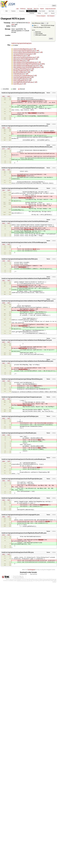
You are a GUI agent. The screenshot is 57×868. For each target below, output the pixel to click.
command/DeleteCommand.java (23, 54)
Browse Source (32, 11)
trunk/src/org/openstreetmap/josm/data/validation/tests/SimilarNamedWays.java (27, 361)
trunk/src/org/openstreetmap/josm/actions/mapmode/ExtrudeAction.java (25, 126)
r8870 (4, 342)
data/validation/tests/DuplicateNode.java (25, 62)
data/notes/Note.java (20, 61)
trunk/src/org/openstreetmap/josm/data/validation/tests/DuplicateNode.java (26, 278)
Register (42, 9)
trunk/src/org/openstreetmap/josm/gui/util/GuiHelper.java (20, 416)
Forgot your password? (51, 9)
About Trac (36, 9)
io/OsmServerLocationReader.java (23, 76)
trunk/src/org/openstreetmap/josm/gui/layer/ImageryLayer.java (22, 397)
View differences (36, 23)
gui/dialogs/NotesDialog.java (22, 69)
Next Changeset (51, 16)
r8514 (4, 535)
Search (53, 13)
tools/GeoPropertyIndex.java (22, 77)
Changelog (22, 11)
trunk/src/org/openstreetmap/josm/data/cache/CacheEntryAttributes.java (25, 221)
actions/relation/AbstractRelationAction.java (26, 52)
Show (34, 25)
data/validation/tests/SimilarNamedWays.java (27, 67)
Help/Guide (30, 9)
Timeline (13, 11)
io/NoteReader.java (19, 74)
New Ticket (51, 11)
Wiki (7, 11)
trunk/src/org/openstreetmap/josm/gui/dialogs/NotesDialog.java (22, 379)
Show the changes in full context (41, 27)
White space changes (41, 35)
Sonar (46, 13)
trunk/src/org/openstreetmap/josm (21, 43)
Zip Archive (34, 574)
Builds (39, 13)
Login (17, 9)
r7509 (4, 261)
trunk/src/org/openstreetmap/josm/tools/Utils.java (18, 552)
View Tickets (42, 11)
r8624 (4, 223)
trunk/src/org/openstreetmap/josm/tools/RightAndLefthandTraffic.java (24, 533)
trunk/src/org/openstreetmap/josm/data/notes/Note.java (20, 259)
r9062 (4, 170)
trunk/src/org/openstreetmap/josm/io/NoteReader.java (19, 433)
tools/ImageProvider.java (21, 79)
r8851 (4, 399)
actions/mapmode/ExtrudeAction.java (24, 51)
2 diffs (42, 64)
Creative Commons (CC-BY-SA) (25, 581)
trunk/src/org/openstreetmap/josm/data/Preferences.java (20, 188)
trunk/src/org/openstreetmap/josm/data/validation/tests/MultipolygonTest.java (27, 340)
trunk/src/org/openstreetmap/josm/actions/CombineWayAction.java (23, 93)
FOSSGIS (19, 579)
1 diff (34, 49)
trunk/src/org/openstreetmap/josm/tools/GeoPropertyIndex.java (22, 479)
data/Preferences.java (20, 56)
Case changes (39, 33)
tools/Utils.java (18, 84)
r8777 (4, 149)
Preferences (23, 9)
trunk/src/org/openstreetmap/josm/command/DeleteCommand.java (23, 168)
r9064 (4, 244)
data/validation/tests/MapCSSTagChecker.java (27, 64)
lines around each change (46, 25)
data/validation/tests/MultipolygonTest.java (26, 66)
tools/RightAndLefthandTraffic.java (23, 82)
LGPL (55, 581)
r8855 (4, 517)
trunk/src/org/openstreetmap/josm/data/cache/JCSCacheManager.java (24, 242)
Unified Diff (23, 574)
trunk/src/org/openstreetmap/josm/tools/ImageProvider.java (21, 498)
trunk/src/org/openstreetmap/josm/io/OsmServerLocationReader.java (24, 459)
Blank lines (38, 32)
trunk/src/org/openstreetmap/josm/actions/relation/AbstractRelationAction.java (27, 147)
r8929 (4, 418)
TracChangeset (31, 570)
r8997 (4, 554)
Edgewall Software (19, 578)
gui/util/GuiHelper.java (20, 72)
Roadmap (32, 13)
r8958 (4, 303)
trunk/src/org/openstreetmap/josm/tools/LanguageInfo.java (21, 515)
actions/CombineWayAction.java (23, 49)
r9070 (9, 96)
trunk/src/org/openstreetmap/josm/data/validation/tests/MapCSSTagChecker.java (28, 301)
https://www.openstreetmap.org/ (48, 579)
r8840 (4, 461)
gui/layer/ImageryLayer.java (21, 71)
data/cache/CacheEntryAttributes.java (24, 57)
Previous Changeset (41, 16)
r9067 (4, 96)
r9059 (4, 128)
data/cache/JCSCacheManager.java (24, 59)
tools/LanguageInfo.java (20, 80)
